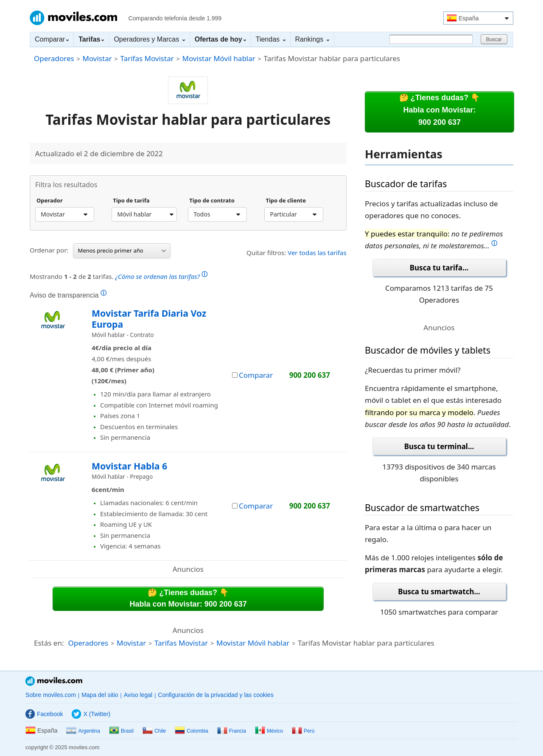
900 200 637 (310, 375)
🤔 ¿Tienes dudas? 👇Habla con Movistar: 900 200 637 (188, 598)
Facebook (44, 714)
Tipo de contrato (212, 201)
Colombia (192, 731)
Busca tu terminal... (439, 446)
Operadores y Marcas (149, 39)
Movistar (97, 58)
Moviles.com (73, 18)
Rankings (312, 39)
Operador (50, 201)
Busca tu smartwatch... (439, 592)
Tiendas (271, 39)
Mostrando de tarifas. (119, 275)
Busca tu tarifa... (439, 268)
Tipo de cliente (286, 201)
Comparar (52, 39)
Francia (232, 731)
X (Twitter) (91, 714)
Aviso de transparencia (68, 295)
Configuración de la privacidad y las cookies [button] (216, 695)
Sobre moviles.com (51, 695)
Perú (303, 731)
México (269, 731)
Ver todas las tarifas (317, 253)
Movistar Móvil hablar (219, 58)
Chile (154, 731)
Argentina (83, 731)
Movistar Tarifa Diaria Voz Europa (149, 319)
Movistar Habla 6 (129, 466)
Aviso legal (138, 695)
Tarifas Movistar (147, 58)
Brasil (121, 731)
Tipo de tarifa (131, 201)
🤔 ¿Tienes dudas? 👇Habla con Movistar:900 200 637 (440, 110)
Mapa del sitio (100, 695)
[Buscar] (431, 39)
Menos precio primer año (122, 250)
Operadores (54, 58)
